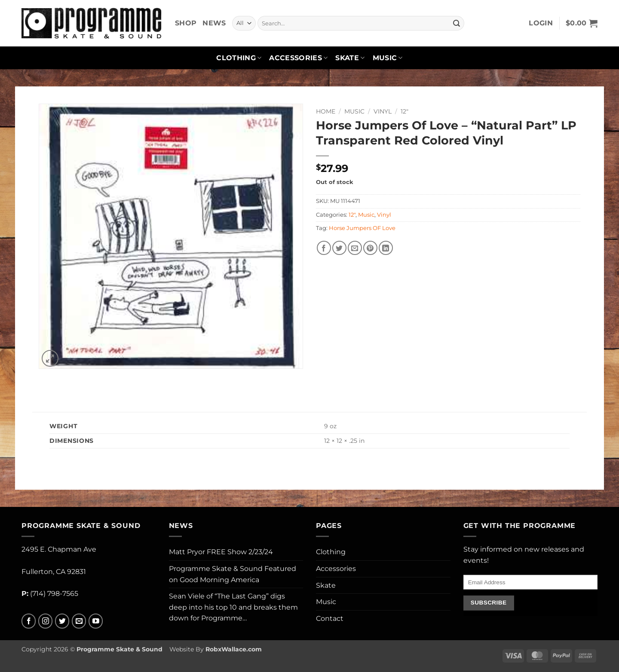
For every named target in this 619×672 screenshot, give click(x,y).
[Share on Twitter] (339, 248)
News (214, 23)
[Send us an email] (79, 621)
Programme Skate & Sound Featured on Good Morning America (233, 574)
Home (326, 111)
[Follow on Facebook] (29, 621)
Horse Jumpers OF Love (362, 228)
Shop (186, 23)
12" (404, 111)
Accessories (298, 58)
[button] (541, 23)
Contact (330, 618)
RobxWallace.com (234, 649)
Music (388, 58)
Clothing (239, 58)
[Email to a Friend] (355, 248)
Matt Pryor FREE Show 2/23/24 (221, 552)
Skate (350, 58)
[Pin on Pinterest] (370, 248)
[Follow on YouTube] (96, 621)
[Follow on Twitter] (62, 621)
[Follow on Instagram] (45, 621)
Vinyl (383, 111)
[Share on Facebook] (324, 248)
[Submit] (457, 23)
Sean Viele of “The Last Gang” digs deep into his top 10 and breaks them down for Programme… (233, 607)
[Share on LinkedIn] (386, 248)
